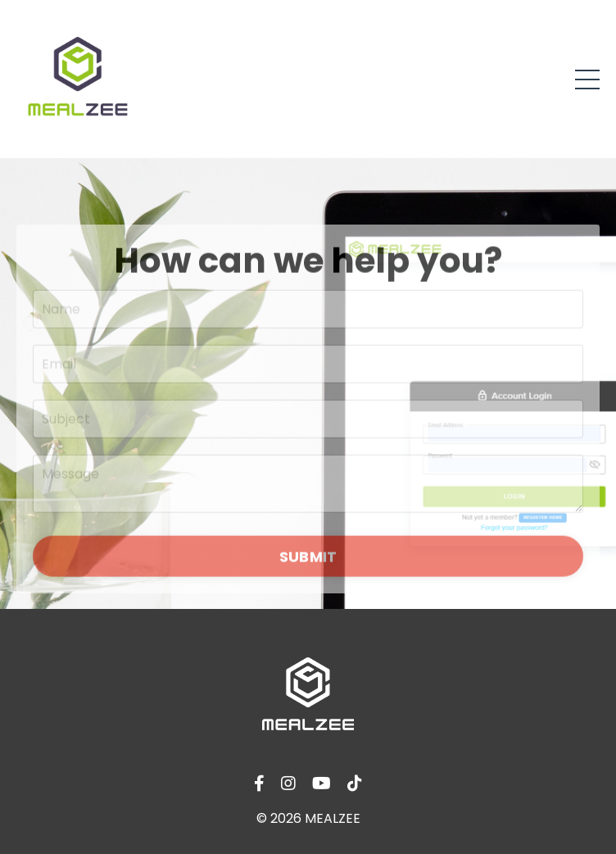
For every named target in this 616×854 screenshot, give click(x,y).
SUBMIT (308, 559)
